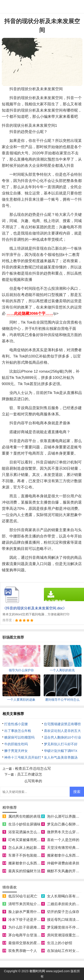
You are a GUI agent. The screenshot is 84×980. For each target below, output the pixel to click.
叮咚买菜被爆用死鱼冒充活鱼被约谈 (37, 840)
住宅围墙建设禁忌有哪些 (62, 724)
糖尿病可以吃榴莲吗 (19, 737)
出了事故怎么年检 (18, 731)
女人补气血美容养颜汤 (61, 757)
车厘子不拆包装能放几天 (28, 855)
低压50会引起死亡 (23, 896)
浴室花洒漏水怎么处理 (26, 832)
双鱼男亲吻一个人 (23, 951)
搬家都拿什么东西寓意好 (28, 863)
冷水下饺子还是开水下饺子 (30, 920)
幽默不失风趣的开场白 (65, 871)
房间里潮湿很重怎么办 (65, 935)
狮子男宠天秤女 (16, 751)
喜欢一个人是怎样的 (63, 840)
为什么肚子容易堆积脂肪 (28, 927)
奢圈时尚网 (37, 971)
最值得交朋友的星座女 (26, 943)
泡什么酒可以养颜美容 (65, 816)
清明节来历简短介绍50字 (28, 904)
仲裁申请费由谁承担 (63, 863)
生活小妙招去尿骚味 (24, 824)
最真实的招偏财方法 (24, 871)
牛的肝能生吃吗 (16, 744)
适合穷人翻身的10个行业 (63, 737)
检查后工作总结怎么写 (33, 769)
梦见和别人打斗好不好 (61, 744)
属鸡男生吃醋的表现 (24, 816)
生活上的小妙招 (60, 943)
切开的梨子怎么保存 (63, 912)
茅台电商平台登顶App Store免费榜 (36, 935)
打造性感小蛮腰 (16, 724)
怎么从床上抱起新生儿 (26, 848)
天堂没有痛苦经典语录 (65, 848)
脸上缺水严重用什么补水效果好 (33, 912)
